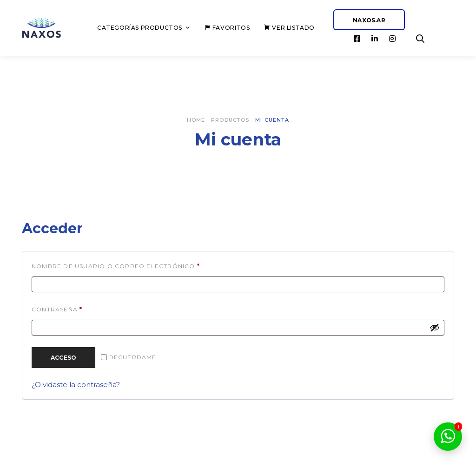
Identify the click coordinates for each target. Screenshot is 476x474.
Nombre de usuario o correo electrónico (139, 265)
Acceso (63, 358)
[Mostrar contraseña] (435, 327)
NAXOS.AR (369, 20)
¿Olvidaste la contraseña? (76, 385)
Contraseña (81, 308)
